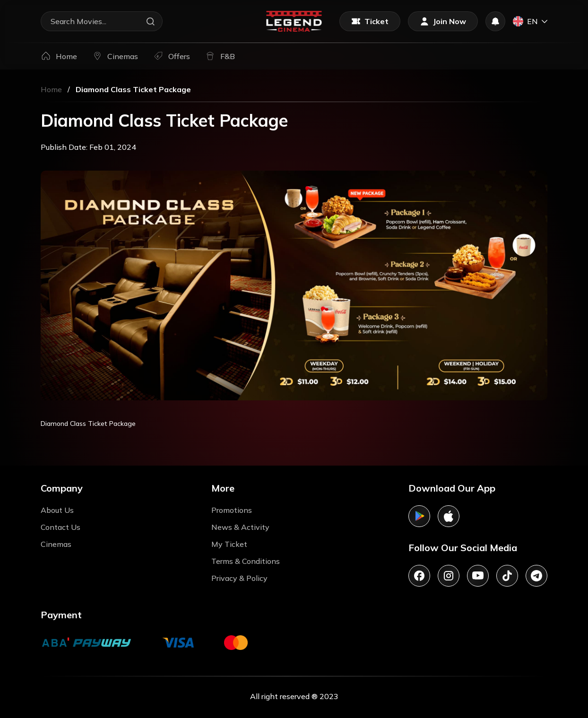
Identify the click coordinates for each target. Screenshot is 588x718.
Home (51, 89)
